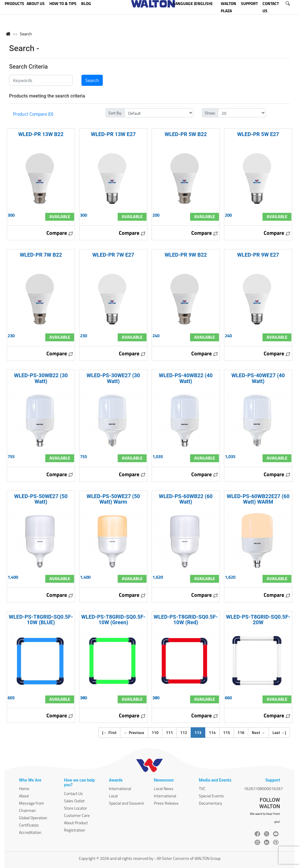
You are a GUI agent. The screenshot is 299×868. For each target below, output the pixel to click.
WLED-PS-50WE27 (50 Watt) (41, 499)
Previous (134, 732)
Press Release (166, 803)
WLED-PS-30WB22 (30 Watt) (41, 378)
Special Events (211, 796)
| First (109, 732)
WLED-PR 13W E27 (113, 134)
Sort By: (115, 113)
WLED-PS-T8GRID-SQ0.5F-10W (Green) (113, 620)
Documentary (211, 803)
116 (241, 732)
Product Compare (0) (33, 114)
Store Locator (75, 808)
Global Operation (33, 818)
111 (169, 732)
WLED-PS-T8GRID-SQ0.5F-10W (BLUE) (41, 620)
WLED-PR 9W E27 (258, 255)
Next (258, 732)
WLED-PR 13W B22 (41, 134)
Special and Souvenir (127, 803)
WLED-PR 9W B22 (186, 255)
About (24, 796)
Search (26, 34)
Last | (279, 732)
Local (113, 796)
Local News (164, 788)
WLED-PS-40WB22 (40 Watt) (186, 378)
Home (24, 788)
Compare (60, 233)
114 (212, 732)
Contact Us (73, 793)
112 (184, 732)
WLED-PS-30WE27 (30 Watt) (113, 378)
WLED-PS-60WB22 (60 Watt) (186, 499)
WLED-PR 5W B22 (186, 134)
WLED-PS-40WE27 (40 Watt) (258, 378)
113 (200, 732)
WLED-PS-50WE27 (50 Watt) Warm (113, 499)
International (120, 788)
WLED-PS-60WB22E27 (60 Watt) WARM (258, 499)
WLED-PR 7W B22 (41, 255)
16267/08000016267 (263, 788)
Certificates (29, 825)
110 (155, 732)
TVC (202, 788)
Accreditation (30, 832)
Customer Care (77, 815)
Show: (210, 113)
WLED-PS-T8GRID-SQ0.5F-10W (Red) (186, 620)
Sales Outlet (74, 801)
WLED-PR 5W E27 (258, 134)
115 (227, 732)
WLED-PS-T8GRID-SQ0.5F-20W (258, 620)
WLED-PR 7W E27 (113, 255)
